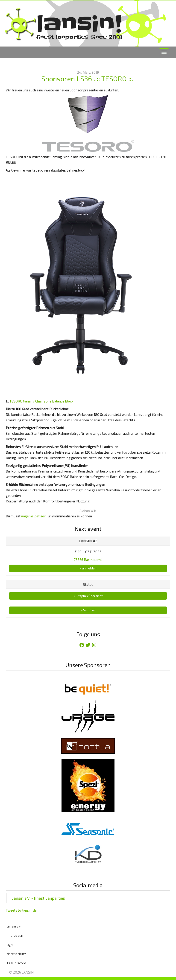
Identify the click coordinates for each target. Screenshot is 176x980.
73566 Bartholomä (88, 560)
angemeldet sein (34, 516)
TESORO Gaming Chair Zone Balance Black (41, 401)
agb (10, 945)
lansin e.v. (14, 926)
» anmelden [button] (88, 568)
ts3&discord (16, 963)
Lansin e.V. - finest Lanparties (38, 898)
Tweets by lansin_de (21, 910)
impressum (16, 935)
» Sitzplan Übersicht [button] (88, 596)
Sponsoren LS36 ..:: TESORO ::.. (88, 79)
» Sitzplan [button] (88, 610)
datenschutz (16, 954)
